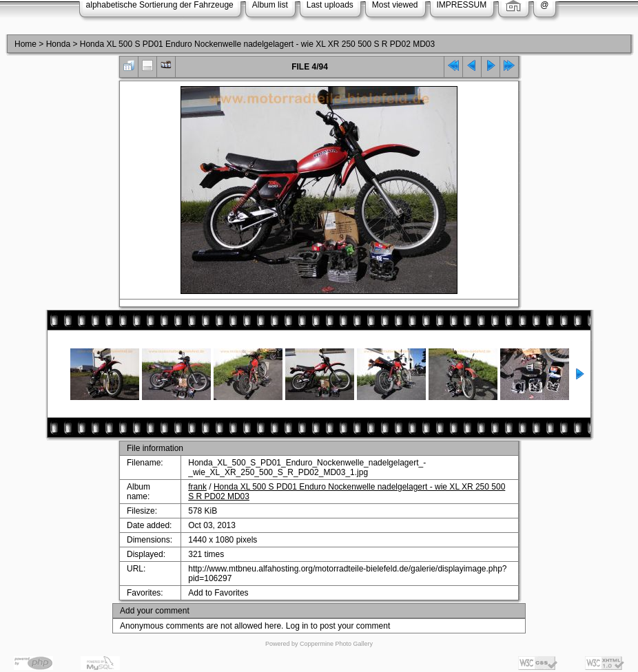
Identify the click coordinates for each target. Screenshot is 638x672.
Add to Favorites (218, 593)
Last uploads (330, 5)
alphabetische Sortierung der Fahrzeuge (160, 5)
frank (197, 487)
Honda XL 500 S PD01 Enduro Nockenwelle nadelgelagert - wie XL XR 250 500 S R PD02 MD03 (257, 44)
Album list (270, 5)
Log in (297, 626)
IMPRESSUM (462, 5)
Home (25, 44)
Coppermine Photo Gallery (336, 644)
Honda (58, 44)
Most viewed (395, 5)
